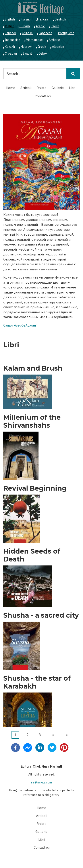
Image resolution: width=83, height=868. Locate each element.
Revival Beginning (35, 488)
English (10, 19)
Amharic (54, 40)
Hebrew (26, 47)
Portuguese (66, 33)
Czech (55, 26)
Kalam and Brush (33, 368)
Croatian (11, 54)
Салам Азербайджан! (20, 325)
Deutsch (60, 19)
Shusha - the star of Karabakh (37, 682)
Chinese (27, 33)
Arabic (40, 26)
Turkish (25, 26)
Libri (72, 88)
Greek (42, 47)
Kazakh (10, 47)
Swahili (28, 54)
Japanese (45, 33)
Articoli (26, 88)
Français (43, 19)
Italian (10, 26)
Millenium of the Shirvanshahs (32, 421)
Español (10, 33)
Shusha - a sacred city (41, 615)
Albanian (58, 47)
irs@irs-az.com (41, 782)
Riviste (41, 88)
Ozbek (43, 54)
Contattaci (43, 96)
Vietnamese (34, 40)
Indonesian (13, 40)
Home (11, 88)
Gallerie (58, 88)
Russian (26, 19)
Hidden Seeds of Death (32, 555)
